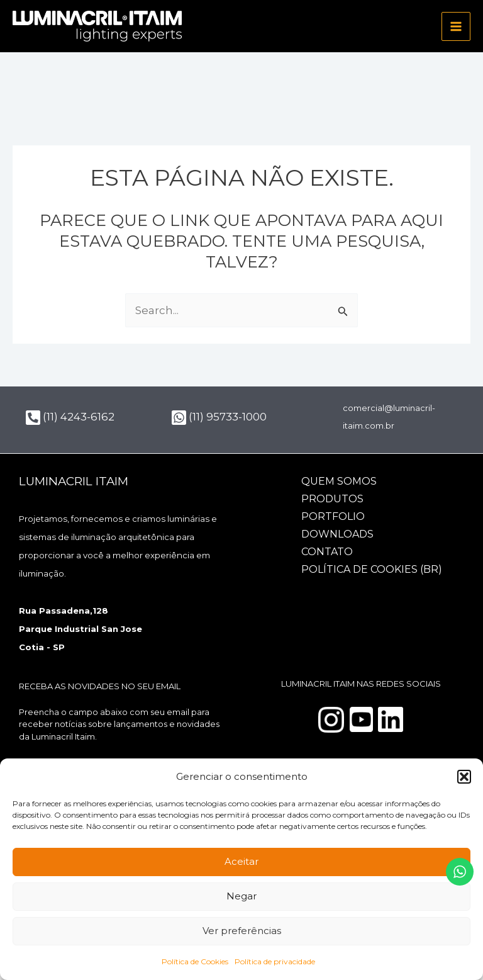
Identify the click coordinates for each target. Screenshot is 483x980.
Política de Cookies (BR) (372, 569)
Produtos (332, 499)
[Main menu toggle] (456, 26)
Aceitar (241, 861)
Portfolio (333, 516)
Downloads (337, 534)
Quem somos (339, 481)
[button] (464, 777)
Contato (327, 552)
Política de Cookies (195, 961)
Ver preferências (242, 931)
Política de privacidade (275, 961)
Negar (241, 896)
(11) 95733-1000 (219, 417)
